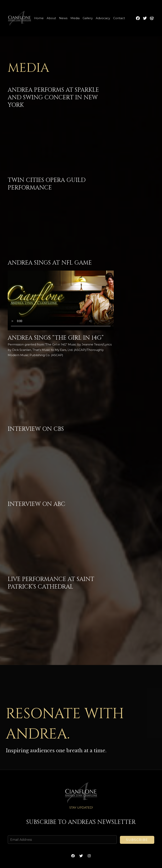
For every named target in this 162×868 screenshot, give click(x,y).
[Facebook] (73, 856)
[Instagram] (89, 856)
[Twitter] (81, 856)
